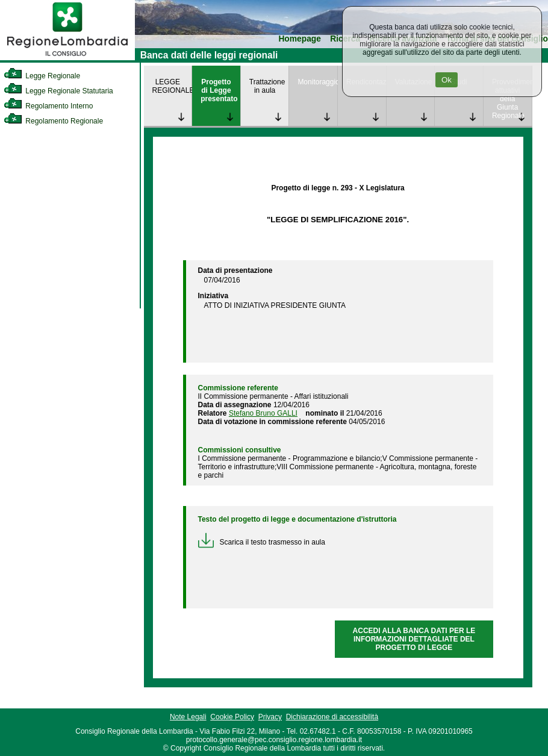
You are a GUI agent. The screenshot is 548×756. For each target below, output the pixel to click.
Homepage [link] (300, 39)
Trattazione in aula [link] (267, 86)
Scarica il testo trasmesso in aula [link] (262, 542)
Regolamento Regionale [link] (53, 121)
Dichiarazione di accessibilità (332, 717)
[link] (67, 58)
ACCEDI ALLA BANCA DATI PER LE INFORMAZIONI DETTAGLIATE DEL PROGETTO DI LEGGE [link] (414, 639)
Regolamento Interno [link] (48, 106)
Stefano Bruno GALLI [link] (263, 413)
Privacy (270, 717)
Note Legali (188, 717)
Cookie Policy (232, 717)
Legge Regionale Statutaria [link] (58, 91)
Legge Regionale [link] (42, 76)
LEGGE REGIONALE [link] (172, 86)
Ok (447, 80)
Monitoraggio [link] (317, 82)
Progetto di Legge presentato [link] (219, 90)
